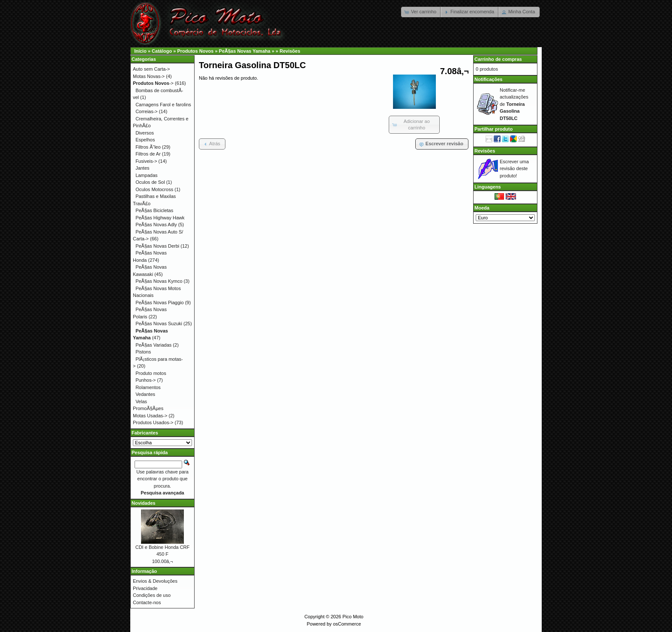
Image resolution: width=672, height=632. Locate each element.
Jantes (142, 168)
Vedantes (145, 394)
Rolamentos (148, 387)
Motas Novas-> (149, 76)
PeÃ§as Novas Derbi (157, 246)
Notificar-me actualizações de (514, 104)
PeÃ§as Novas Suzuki (159, 323)
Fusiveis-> (146, 161)
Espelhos (145, 140)
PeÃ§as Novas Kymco (159, 281)
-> (153, 83)
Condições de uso (152, 595)
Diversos (145, 133)
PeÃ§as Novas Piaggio (160, 303)
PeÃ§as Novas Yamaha (245, 51)
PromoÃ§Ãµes (148, 408)
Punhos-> (145, 380)
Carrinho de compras (498, 59)
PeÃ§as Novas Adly (156, 225)
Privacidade (145, 588)
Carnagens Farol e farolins (163, 105)
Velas (141, 401)
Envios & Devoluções (155, 581)
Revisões (290, 51)
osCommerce (347, 624)
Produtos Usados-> (153, 422)
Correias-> (147, 111)
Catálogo (162, 51)
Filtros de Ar (148, 154)
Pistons (143, 352)
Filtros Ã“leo (148, 147)
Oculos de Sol (150, 182)
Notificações (488, 79)
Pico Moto (353, 617)
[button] (421, 12)
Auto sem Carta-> (151, 69)
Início (140, 51)
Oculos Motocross (154, 189)
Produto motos (151, 373)
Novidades (144, 503)
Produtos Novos (195, 51)
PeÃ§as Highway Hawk (160, 218)
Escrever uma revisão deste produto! (514, 169)
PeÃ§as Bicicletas (154, 210)
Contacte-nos (147, 602)
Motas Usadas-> (150, 416)
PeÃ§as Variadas (153, 345)
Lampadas (146, 175)
